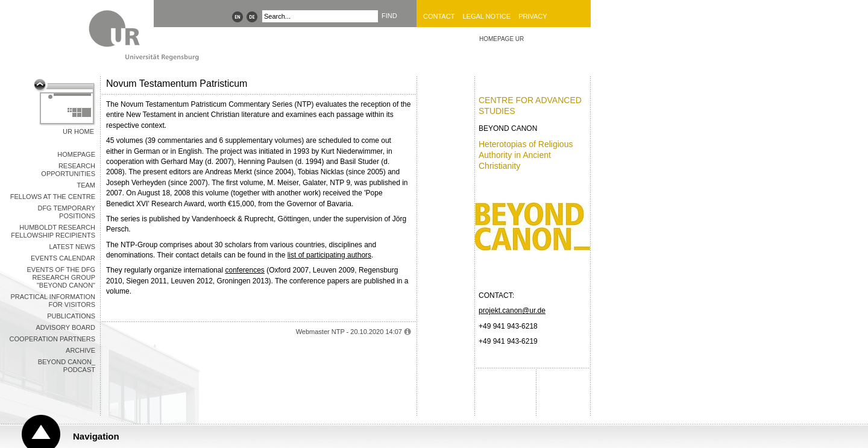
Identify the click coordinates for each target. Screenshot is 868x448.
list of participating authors (329, 255)
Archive (80, 350)
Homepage (76, 154)
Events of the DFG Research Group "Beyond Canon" (61, 277)
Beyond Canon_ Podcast (67, 366)
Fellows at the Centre (53, 197)
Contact (439, 16)
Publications (71, 316)
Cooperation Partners (52, 339)
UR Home (78, 131)
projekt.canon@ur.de (512, 311)
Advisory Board (65, 327)
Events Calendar (63, 258)
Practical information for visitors (53, 301)
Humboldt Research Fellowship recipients (53, 231)
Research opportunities (68, 170)
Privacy (533, 16)
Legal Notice (486, 16)
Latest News (72, 247)
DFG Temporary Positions (66, 212)
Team (86, 185)
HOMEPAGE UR (502, 39)
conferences (244, 270)
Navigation (96, 436)
